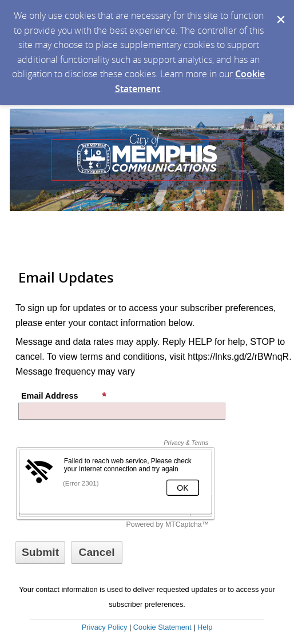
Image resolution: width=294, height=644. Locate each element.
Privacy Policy (105, 627)
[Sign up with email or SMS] (40, 552)
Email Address (64, 396)
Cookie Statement (162, 627)
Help (205, 627)
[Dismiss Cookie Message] (280, 11)
